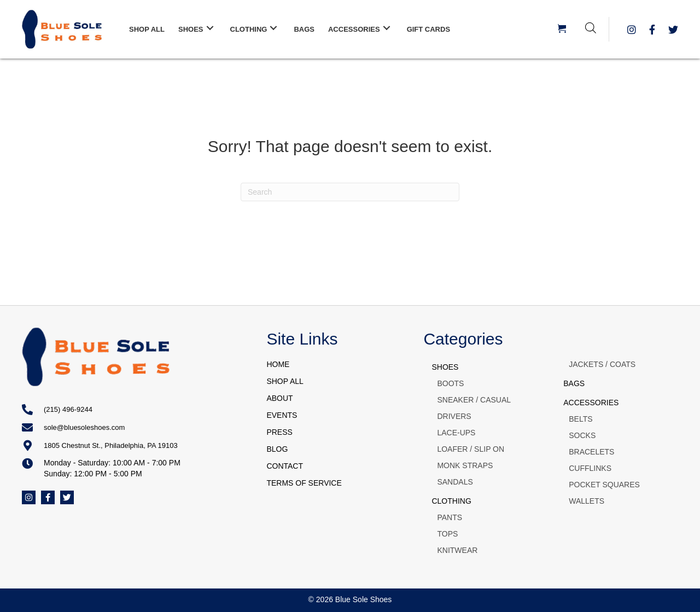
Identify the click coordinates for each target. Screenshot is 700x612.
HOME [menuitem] (278, 364)
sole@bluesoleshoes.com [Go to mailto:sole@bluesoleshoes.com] (84, 427)
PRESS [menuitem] (279, 432)
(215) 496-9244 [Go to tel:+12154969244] (68, 409)
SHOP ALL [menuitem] (285, 381)
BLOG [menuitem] (277, 449)
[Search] (350, 192)
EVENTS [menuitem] (282, 415)
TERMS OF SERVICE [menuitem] (304, 483)
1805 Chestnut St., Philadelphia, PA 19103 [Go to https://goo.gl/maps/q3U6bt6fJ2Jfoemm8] (111, 445)
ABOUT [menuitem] (279, 398)
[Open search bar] (591, 28)
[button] (210, 28)
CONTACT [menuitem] (285, 466)
